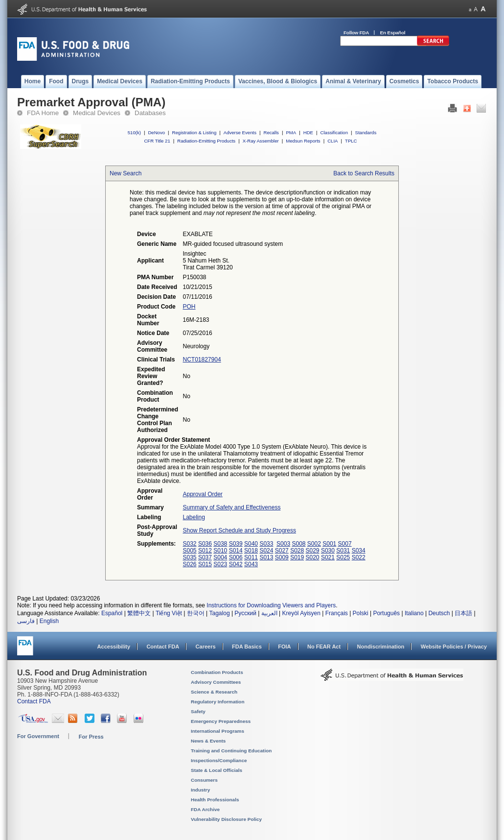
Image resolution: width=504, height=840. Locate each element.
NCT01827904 (202, 360)
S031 (343, 551)
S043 (251, 564)
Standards (366, 132)
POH (189, 307)
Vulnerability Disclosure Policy (226, 819)
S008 (298, 544)
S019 (297, 557)
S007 (345, 544)
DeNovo (156, 132)
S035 (190, 557)
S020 (313, 557)
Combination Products (217, 672)
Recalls (271, 132)
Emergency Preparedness (221, 721)
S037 (205, 557)
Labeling (194, 517)
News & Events (208, 741)
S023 (220, 564)
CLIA (332, 141)
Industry (200, 790)
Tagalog (220, 613)
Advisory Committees (216, 682)
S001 (329, 544)
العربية (269, 613)
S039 (236, 544)
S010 (220, 551)
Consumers (204, 780)
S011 (251, 557)
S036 (205, 544)
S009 (282, 557)
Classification (334, 132)
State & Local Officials (217, 770)
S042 (236, 564)
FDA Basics (247, 647)
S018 (251, 551)
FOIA (284, 647)
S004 (220, 557)
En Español (393, 33)
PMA (291, 132)
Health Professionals (215, 800)
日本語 (463, 613)
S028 (297, 551)
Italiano (414, 613)
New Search (126, 173)
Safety (198, 711)
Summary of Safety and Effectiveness (232, 507)
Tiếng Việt (169, 613)
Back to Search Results (364, 173)
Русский (245, 613)
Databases (150, 113)
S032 (190, 544)
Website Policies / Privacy (454, 647)
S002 (314, 544)
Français (337, 613)
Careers (206, 647)
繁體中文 (139, 613)
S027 (282, 551)
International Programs (218, 731)
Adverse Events (240, 132)
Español (112, 613)
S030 (328, 551)
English (49, 621)
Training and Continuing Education (231, 751)
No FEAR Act (324, 647)
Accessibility (114, 647)
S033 (266, 544)
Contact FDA (163, 647)
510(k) (134, 132)
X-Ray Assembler (261, 141)
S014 (236, 551)
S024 (266, 551)
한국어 (196, 613)
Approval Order (203, 494)
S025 (343, 557)
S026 (190, 564)
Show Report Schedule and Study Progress (240, 530)
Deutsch (439, 613)
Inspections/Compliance (219, 760)
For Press (91, 737)
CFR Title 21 (157, 141)
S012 (205, 551)
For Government (38, 736)
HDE (308, 132)
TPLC (351, 141)
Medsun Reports (303, 141)
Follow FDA (356, 33)
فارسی (26, 621)
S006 (236, 557)
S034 (359, 551)
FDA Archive (205, 809)
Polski (361, 613)
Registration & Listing (195, 132)
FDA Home (43, 113)
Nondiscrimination (381, 647)
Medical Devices (97, 113)
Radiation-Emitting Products (206, 141)
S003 (283, 544)
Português (386, 613)
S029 (313, 551)
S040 (251, 544)
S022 (359, 557)
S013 (266, 557)
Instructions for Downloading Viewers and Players (271, 605)
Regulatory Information (218, 702)
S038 (220, 544)
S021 (328, 557)
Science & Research (214, 692)
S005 (190, 551)
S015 (205, 564)
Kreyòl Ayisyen (301, 613)
